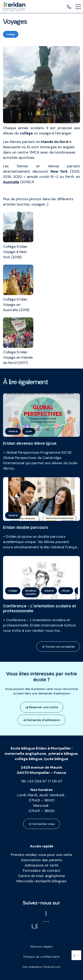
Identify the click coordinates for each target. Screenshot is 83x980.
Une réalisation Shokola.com (41, 967)
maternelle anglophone (25, 754)
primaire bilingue (63, 754)
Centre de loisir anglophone (41, 876)
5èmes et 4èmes (38, 166)
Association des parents (41, 860)
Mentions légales (42, 946)
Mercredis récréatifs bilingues (41, 881)
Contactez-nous (42, 824)
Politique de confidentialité (41, 957)
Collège (11, 34)
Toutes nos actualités (58, 647)
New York (59, 171)
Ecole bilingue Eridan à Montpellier (41, 748)
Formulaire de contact (42, 871)
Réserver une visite (42, 707)
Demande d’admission (41, 720)
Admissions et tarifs (41, 865)
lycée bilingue (56, 759)
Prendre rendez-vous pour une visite (41, 855)
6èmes (15, 142)
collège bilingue (29, 759)
